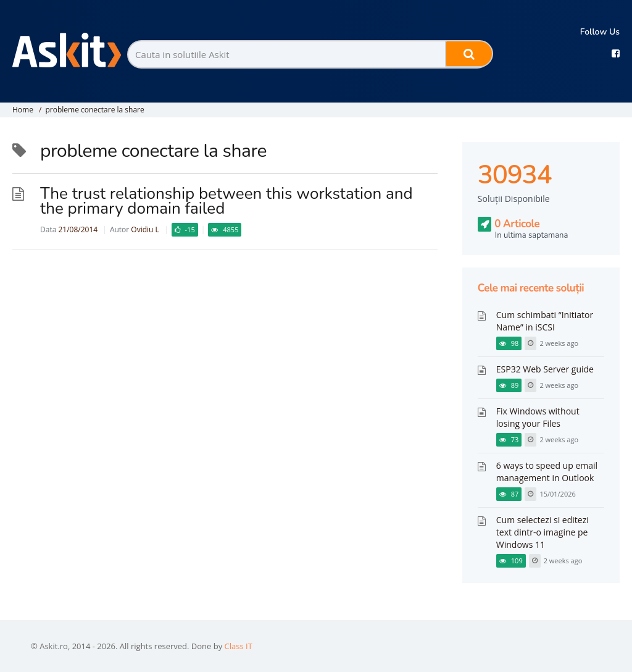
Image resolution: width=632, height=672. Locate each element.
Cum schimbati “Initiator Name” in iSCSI (545, 321)
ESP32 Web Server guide (545, 369)
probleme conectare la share (94, 110)
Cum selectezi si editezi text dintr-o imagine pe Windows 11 (543, 532)
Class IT (239, 646)
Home (23, 110)
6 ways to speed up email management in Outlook (547, 472)
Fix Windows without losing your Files (538, 417)
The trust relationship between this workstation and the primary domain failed (227, 201)
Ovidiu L (145, 229)
